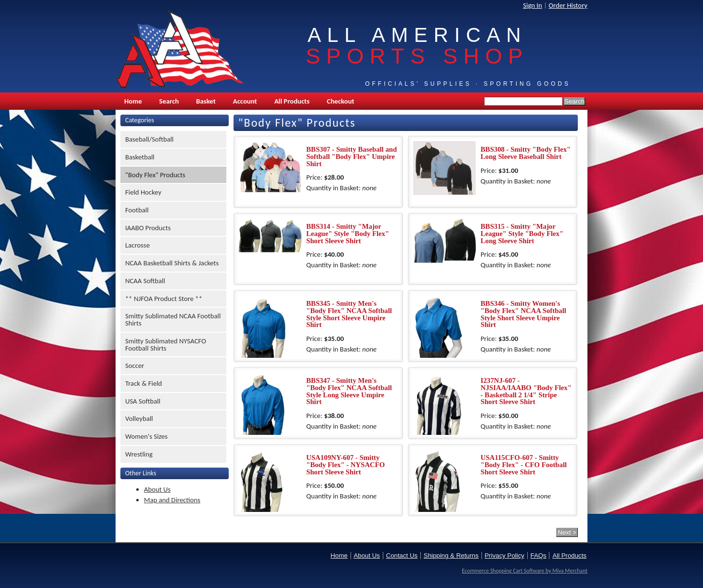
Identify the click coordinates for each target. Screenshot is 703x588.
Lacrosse (137, 245)
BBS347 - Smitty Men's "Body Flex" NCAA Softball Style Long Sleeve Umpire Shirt (349, 391)
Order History (568, 5)
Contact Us (402, 555)
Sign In (533, 5)
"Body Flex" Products (155, 175)
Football (137, 210)
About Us (157, 489)
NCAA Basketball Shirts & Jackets (172, 263)
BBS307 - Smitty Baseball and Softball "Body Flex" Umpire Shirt (351, 156)
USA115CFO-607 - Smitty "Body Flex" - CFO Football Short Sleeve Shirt (524, 464)
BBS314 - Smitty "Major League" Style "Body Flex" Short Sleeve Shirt (348, 233)
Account (245, 101)
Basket (206, 101)
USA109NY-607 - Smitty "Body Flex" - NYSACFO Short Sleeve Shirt (345, 464)
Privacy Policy (505, 555)
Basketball (140, 157)
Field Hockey (143, 192)
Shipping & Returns (451, 555)
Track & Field (143, 383)
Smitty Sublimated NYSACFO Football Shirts (166, 345)
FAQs (539, 555)
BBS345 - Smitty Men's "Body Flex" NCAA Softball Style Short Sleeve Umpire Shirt (349, 314)
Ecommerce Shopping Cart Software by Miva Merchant (525, 571)
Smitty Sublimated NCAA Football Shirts (173, 320)
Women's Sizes (146, 436)
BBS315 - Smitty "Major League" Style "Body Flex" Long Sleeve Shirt (522, 233)
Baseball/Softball (150, 139)
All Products (292, 101)
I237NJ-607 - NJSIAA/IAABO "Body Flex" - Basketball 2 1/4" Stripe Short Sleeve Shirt (526, 391)
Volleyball (139, 418)
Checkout (341, 101)
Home (133, 101)
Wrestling (139, 454)
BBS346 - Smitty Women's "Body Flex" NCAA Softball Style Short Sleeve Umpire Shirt (523, 314)
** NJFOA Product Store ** (164, 299)
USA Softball (143, 401)
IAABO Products (148, 228)
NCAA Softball (145, 281)
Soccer (135, 366)
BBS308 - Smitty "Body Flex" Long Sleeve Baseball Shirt (526, 153)
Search (169, 101)
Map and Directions (172, 500)
